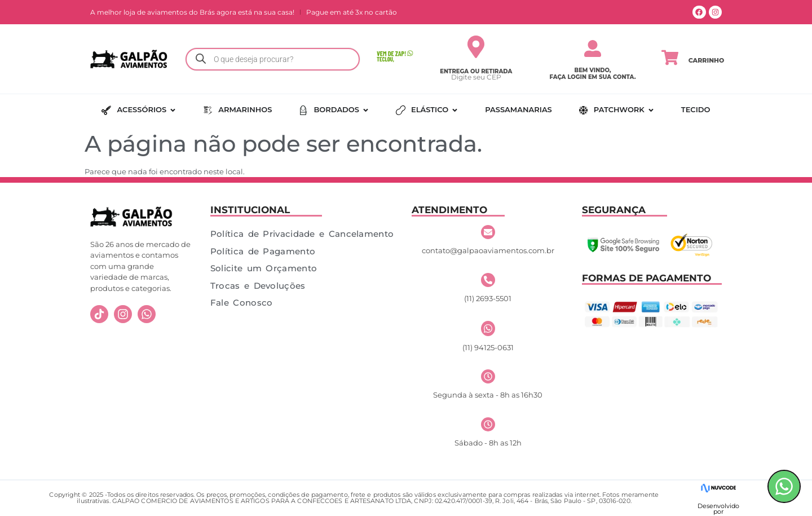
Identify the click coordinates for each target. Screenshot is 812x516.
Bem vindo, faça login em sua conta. (593, 74)
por (718, 511)
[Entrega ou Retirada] (476, 47)
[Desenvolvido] (718, 488)
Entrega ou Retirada (476, 71)
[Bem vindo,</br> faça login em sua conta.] (593, 48)
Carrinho (707, 60)
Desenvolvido (718, 506)
